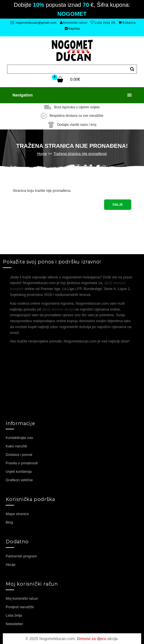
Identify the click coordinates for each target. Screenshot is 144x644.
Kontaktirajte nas (19, 438)
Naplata (72, 28)
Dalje (118, 205)
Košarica (127, 23)
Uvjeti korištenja (19, 472)
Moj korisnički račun (22, 598)
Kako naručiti (16, 446)
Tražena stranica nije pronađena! (80, 154)
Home (42, 154)
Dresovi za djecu (92, 639)
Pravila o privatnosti (22, 463)
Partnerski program (21, 556)
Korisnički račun (74, 23)
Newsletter (14, 624)
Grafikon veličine (19, 480)
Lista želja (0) (103, 23)
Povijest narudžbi (20, 607)
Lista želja (14, 615)
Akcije (11, 565)
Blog (9, 522)
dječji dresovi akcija (58, 309)
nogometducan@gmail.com (34, 23)
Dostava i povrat (19, 455)
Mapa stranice (17, 514)
